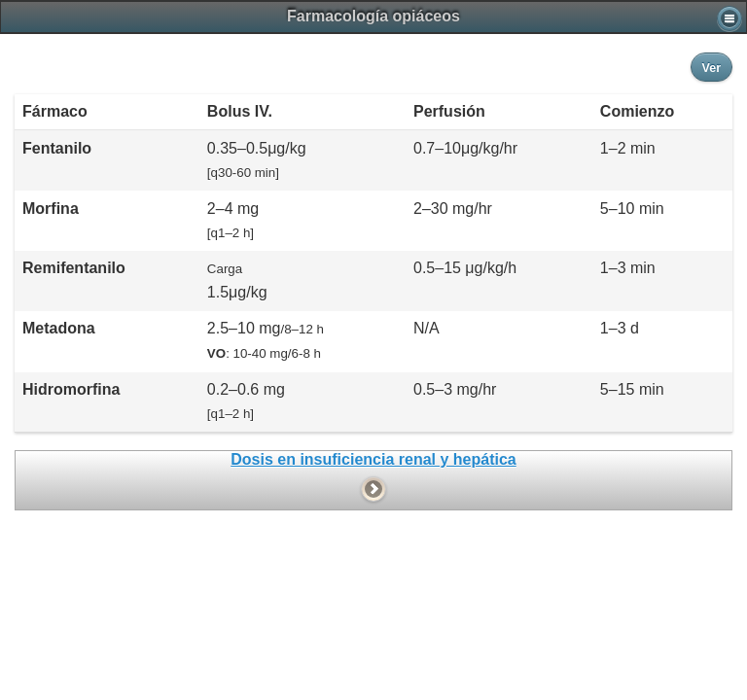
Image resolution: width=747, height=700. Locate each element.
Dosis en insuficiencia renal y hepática (373, 459)
